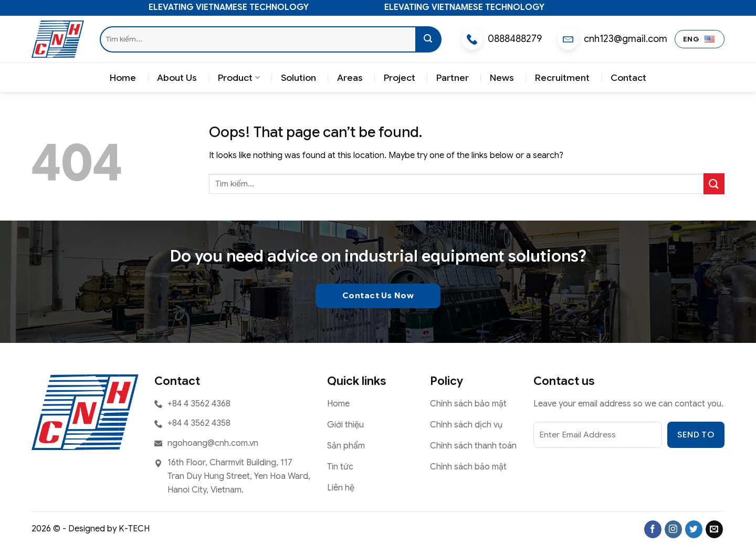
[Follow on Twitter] (694, 529)
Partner (453, 78)
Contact (628, 78)
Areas (350, 78)
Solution (298, 78)
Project (400, 78)
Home (123, 78)
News (502, 78)
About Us (177, 78)
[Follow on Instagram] (673, 529)
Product (239, 78)
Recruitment (562, 78)
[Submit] (428, 39)
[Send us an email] (714, 529)
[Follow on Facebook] (653, 529)
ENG (699, 39)
